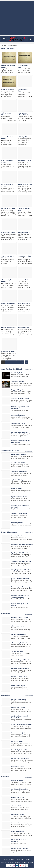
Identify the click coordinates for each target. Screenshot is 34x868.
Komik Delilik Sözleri (18, 707)
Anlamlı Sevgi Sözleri (18, 424)
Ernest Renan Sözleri (8, 232)
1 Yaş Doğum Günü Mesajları (21, 570)
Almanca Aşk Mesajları (19, 514)
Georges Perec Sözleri (25, 256)
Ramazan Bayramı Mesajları (21, 823)
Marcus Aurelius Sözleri (19, 677)
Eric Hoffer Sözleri (24, 304)
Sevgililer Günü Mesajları (20, 432)
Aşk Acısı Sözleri (17, 488)
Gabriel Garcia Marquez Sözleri (7, 114)
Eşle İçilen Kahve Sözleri (19, 497)
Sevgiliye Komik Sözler (19, 699)
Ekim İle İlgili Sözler (8, 89)
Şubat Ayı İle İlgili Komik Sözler (22, 724)
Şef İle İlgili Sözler (23, 137)
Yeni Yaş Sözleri (17, 536)
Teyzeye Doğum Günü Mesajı (21, 561)
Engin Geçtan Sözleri (8, 351)
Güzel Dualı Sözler (17, 806)
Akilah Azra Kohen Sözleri (20, 668)
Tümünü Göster (29, 370)
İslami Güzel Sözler (18, 831)
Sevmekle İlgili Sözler (18, 415)
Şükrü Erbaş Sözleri (18, 626)
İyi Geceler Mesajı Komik (20, 733)
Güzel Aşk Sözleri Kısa (19, 454)
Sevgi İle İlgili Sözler (18, 373)
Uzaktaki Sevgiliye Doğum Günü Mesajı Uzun (20, 596)
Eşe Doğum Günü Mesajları (20, 553)
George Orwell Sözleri (9, 327)
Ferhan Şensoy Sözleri (9, 208)
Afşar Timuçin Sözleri (18, 634)
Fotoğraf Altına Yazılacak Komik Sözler (20, 717)
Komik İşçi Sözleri (17, 741)
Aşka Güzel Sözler (17, 522)
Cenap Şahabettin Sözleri (20, 617)
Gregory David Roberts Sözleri (23, 114)
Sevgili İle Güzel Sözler (19, 463)
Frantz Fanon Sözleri (24, 161)
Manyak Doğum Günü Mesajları (22, 544)
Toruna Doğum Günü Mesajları (22, 587)
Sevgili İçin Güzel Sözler (19, 471)
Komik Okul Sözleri (18, 767)
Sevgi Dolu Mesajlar (18, 381)
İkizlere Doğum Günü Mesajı (21, 578)
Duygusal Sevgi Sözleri (19, 390)
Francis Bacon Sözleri (25, 184)
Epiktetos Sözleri (23, 327)
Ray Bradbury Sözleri (18, 685)
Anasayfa (4, 46)
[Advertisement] (17, 18)
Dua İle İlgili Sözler (18, 814)
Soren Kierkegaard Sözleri (20, 660)
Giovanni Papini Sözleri (19, 643)
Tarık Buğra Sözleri (18, 651)
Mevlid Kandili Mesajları (19, 789)
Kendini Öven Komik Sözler (20, 758)
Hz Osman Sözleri (17, 781)
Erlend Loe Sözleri (24, 232)
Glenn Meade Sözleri (24, 280)
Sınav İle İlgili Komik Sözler (20, 750)
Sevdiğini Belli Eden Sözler (20, 398)
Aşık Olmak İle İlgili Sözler (20, 480)
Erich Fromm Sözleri (8, 304)
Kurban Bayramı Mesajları (20, 848)
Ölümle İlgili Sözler (18, 797)
